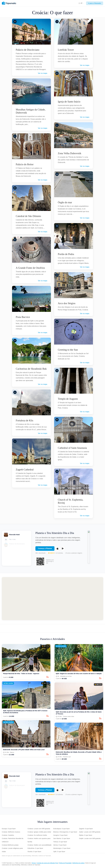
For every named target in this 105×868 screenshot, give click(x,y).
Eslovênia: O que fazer (35, 848)
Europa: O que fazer (9, 829)
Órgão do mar (65, 202)
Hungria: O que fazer (60, 835)
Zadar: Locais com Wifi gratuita (90, 832)
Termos (34, 863)
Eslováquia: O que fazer (62, 829)
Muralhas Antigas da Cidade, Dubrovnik (31, 111)
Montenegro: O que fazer (62, 848)
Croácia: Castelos (8, 835)
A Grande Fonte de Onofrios (30, 268)
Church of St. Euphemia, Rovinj (71, 501)
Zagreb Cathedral (25, 470)
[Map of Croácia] (52, 599)
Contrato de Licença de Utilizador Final (47, 863)
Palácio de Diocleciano (28, 50)
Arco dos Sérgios (67, 303)
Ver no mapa (43, 73)
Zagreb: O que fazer (86, 829)
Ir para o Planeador (95, 3)
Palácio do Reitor (25, 164)
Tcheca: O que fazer (60, 842)
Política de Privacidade (65, 863)
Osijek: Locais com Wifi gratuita (90, 838)
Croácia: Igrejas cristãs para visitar (39, 832)
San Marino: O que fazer (62, 838)
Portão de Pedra (66, 254)
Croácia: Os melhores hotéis (37, 835)
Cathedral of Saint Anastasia (72, 448)
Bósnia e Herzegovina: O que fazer (65, 832)
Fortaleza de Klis (25, 420)
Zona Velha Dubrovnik (70, 153)
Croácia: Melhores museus (11, 832)
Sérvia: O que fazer (60, 845)
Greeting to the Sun (68, 350)
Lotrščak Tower (66, 50)
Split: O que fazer (59, 851)
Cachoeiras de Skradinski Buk (31, 369)
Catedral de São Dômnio (28, 216)
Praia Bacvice (23, 317)
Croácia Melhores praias (10, 845)
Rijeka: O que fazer (86, 835)
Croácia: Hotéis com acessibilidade (40, 845)
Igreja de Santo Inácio (69, 102)
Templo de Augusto (68, 399)
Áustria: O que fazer (34, 851)
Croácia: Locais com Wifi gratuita (39, 829)
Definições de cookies (78, 863)
